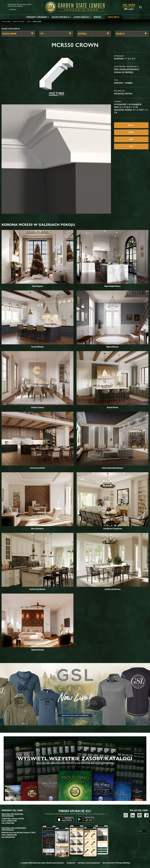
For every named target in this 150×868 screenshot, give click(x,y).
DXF (131, 139)
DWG (131, 132)
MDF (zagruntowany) (127, 69)
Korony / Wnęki (123, 83)
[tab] (38, 17)
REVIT (131, 125)
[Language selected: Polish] (143, 831)
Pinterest (139, 815)
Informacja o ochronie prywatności (89, 863)
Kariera (13, 10)
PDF (131, 146)
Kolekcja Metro (123, 94)
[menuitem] (130, 7)
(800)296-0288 (12, 835)
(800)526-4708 (12, 821)
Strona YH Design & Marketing (116, 863)
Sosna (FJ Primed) (124, 72)
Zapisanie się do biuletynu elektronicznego (20, 5)
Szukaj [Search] (141, 7)
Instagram (126, 815)
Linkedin (133, 815)
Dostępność (71, 863)
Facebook (146, 815)
